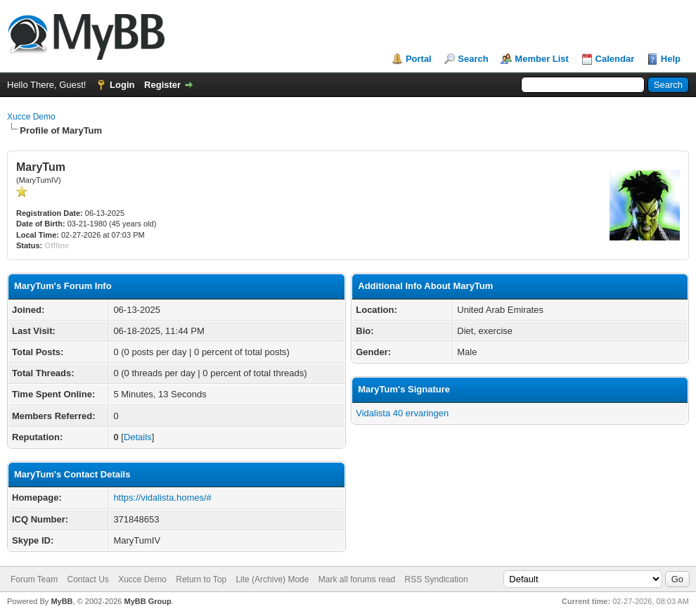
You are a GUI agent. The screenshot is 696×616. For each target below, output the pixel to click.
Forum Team (34, 579)
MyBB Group (147, 601)
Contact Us (88, 579)
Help (671, 59)
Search (473, 59)
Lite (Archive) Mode (272, 579)
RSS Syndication (437, 579)
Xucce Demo (31, 117)
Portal (419, 59)
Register (162, 85)
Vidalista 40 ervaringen (402, 413)
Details (138, 437)
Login (122, 85)
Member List (542, 59)
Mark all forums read (357, 579)
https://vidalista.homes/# (162, 498)
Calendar (615, 59)
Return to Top (201, 579)
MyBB (62, 601)
